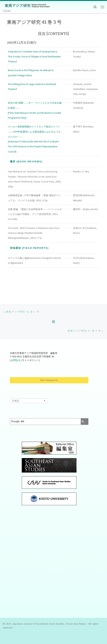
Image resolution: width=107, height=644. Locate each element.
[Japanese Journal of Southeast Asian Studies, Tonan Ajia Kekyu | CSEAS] (26, 5)
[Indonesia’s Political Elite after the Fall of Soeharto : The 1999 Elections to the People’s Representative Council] (34, 147)
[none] (28, 401)
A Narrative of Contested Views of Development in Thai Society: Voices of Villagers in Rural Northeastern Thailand (34, 57)
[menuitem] (28, 401)
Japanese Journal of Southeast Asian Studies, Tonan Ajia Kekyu (49, 624)
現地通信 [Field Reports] (29, 248)
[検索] (42, 422)
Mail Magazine (49, 380)
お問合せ (16, 360)
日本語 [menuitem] (15, 401)
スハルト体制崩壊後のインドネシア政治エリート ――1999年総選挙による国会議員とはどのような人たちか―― (34, 132)
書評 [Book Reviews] (26, 162)
